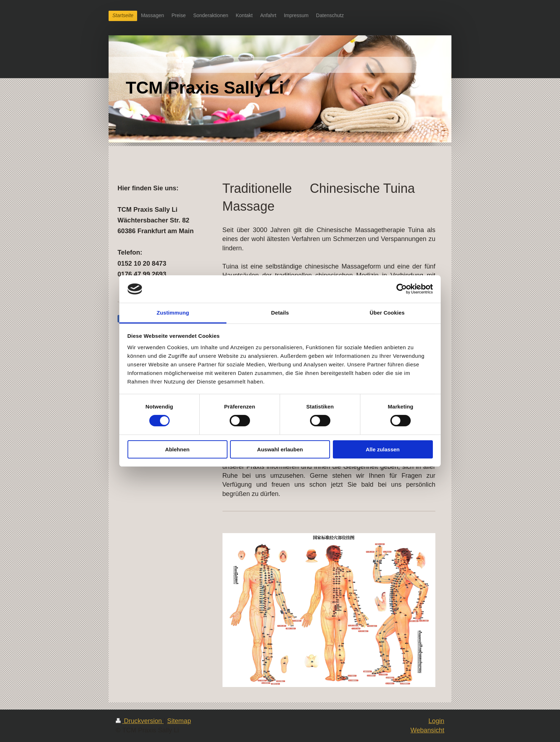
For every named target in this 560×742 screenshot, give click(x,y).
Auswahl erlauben (280, 449)
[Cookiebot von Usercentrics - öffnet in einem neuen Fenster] (402, 289)
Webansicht (427, 730)
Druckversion (140, 721)
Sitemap (179, 721)
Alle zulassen (383, 449)
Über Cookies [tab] (387, 313)
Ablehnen (177, 449)
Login (436, 721)
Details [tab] (280, 313)
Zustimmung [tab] (173, 313)
